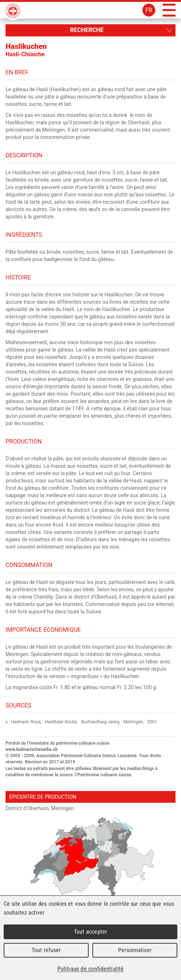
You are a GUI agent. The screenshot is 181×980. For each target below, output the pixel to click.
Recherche (87, 30)
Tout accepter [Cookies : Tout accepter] (90, 932)
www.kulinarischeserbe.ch (32, 749)
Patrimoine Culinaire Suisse (13, 11)
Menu (169, 10)
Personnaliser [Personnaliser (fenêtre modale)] (135, 950)
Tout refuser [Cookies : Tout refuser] (46, 950)
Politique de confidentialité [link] (90, 969)
